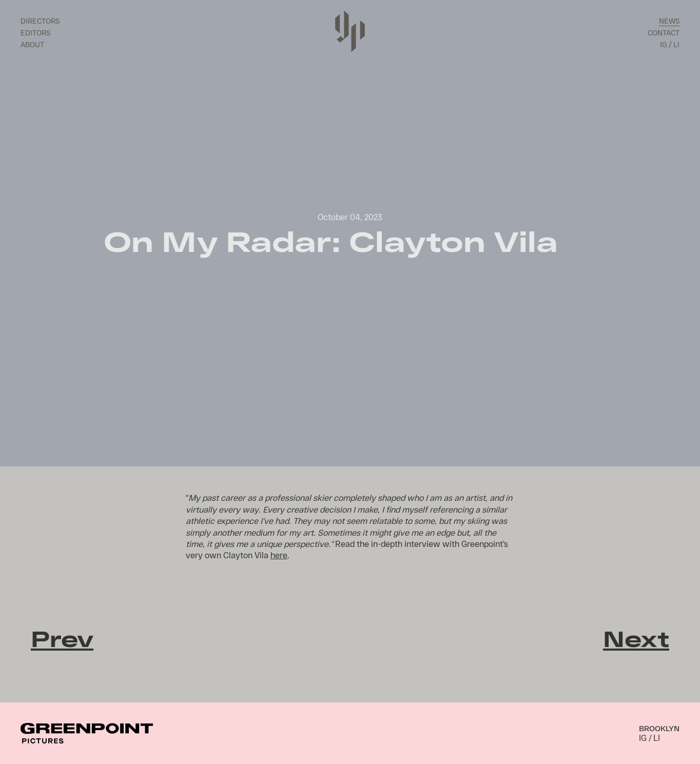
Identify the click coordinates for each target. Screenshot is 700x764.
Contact (664, 33)
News (669, 21)
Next (636, 638)
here (279, 555)
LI (676, 44)
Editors (35, 33)
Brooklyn (659, 728)
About (32, 44)
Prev (62, 638)
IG (663, 44)
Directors (40, 21)
